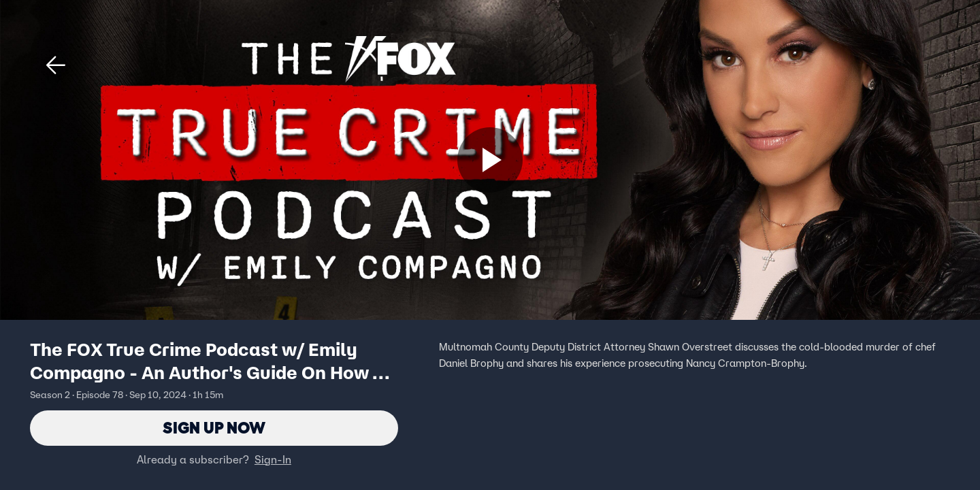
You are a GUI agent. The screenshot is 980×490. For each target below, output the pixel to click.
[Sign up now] (490, 160)
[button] (56, 65)
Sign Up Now (214, 428)
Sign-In (273, 459)
